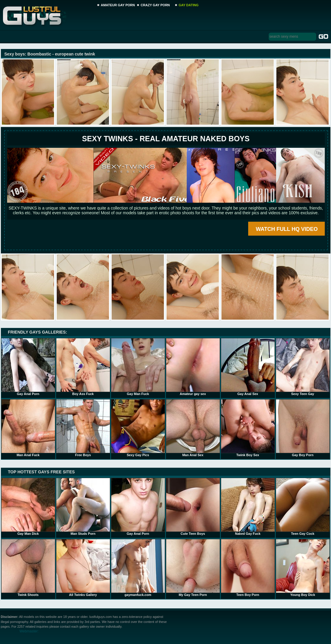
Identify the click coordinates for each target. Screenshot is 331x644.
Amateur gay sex (193, 367)
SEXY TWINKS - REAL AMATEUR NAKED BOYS (166, 139)
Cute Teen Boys (193, 507)
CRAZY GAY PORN (155, 5)
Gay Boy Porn (303, 428)
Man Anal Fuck (28, 428)
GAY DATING (189, 5)
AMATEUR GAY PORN (118, 5)
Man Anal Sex (193, 428)
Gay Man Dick (28, 507)
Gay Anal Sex (248, 367)
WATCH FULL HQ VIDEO (287, 229)
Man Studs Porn (83, 507)
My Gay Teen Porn (193, 568)
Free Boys (83, 428)
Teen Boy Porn (248, 568)
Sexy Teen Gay (303, 367)
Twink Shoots (28, 568)
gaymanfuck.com (138, 568)
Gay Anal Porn (28, 367)
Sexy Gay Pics (138, 428)
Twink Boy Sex (248, 428)
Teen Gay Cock (303, 507)
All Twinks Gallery (83, 568)
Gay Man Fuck (138, 367)
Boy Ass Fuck (83, 367)
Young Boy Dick (303, 568)
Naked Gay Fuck (248, 507)
